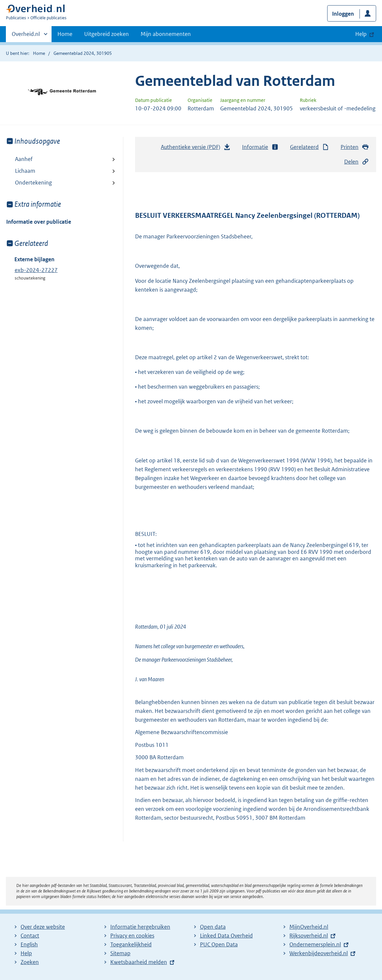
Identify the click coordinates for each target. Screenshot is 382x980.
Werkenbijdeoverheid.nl (319, 953)
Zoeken (30, 962)
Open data (213, 927)
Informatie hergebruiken (140, 927)
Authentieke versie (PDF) (196, 149)
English (29, 944)
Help (26, 953)
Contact (30, 936)
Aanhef (24, 159)
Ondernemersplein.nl (315, 944)
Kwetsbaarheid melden (139, 962)
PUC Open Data (219, 944)
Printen (355, 147)
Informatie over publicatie (39, 222)
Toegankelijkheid (131, 944)
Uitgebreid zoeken (107, 34)
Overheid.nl (26, 36)
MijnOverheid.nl (309, 927)
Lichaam (25, 171)
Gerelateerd (310, 147)
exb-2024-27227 (36, 270)
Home (65, 34)
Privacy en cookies (132, 936)
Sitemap (120, 953)
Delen (357, 162)
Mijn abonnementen (166, 34)
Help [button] (361, 34)
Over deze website (43, 927)
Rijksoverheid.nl (309, 936)
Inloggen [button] (343, 14)
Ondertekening (33, 183)
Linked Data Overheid (226, 936)
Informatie (260, 147)
